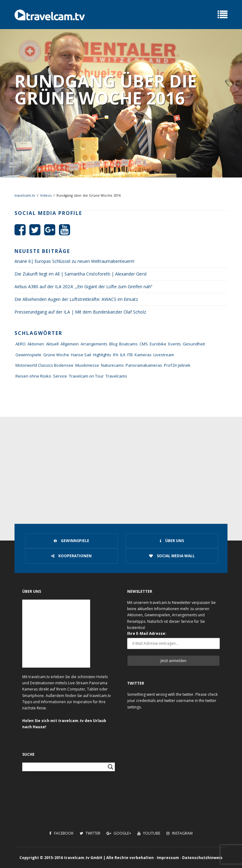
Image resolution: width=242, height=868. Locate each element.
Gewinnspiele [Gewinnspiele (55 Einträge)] (28, 355)
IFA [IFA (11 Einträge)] (116, 355)
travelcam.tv (25, 195)
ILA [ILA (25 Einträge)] (123, 355)
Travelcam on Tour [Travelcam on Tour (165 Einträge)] (86, 376)
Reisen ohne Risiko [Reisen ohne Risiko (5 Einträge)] (33, 376)
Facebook (61, 833)
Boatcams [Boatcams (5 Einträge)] (128, 344)
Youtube (149, 833)
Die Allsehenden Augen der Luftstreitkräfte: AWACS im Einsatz (76, 299)
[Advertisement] (121, 463)
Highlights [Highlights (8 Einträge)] (102, 355)
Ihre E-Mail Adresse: (147, 633)
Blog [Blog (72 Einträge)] (113, 344)
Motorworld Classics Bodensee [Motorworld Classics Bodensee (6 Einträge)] (44, 365)
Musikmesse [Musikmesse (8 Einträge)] (87, 365)
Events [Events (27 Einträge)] (175, 344)
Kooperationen (71, 556)
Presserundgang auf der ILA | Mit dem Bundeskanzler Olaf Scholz (80, 312)
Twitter (90, 833)
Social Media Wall (172, 556)
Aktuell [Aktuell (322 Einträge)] (52, 344)
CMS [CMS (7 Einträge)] (144, 344)
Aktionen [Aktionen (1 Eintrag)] (36, 344)
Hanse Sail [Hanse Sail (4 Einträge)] (81, 355)
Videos (46, 195)
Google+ (119, 833)
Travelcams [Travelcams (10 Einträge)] (116, 376)
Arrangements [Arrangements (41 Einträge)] (94, 344)
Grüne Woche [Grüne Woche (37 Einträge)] (56, 355)
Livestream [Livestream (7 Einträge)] (164, 355)
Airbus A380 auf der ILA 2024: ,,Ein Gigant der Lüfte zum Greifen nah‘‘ (83, 286)
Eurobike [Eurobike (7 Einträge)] (158, 344)
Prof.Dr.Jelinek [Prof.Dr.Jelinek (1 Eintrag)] (177, 365)
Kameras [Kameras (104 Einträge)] (143, 355)
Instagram (179, 833)
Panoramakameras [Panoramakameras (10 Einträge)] (144, 365)
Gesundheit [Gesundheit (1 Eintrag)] (194, 344)
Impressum (168, 858)
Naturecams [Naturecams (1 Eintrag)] (112, 365)
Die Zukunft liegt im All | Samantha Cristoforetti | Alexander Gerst (81, 274)
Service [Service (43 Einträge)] (60, 376)
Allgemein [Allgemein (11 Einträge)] (70, 344)
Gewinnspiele (71, 541)
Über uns (172, 541)
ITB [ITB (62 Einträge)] (130, 355)
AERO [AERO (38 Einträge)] (21, 344)
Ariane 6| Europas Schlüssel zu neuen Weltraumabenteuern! (74, 261)
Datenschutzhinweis (202, 858)
